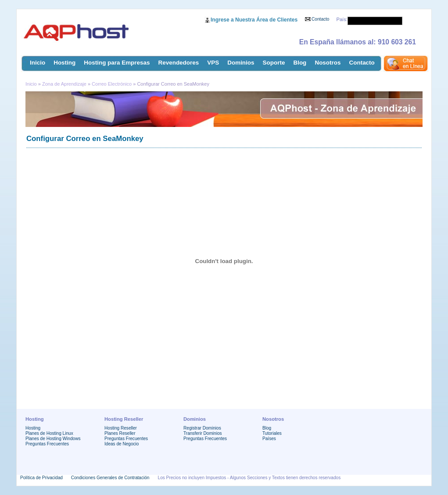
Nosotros (328, 63)
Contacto (320, 19)
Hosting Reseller (121, 428)
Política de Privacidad (41, 478)
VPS (213, 63)
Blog (300, 63)
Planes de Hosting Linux (49, 433)
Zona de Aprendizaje (65, 84)
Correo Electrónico (112, 84)
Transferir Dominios (203, 433)
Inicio (38, 63)
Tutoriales (272, 433)
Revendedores (179, 63)
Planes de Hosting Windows (53, 439)
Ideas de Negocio (122, 444)
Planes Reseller (120, 433)
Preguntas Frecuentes (47, 444)
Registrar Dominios (202, 428)
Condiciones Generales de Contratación (110, 478)
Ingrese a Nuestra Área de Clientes (254, 20)
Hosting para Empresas (117, 63)
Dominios (241, 63)
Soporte (274, 63)
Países (269, 439)
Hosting (65, 63)
